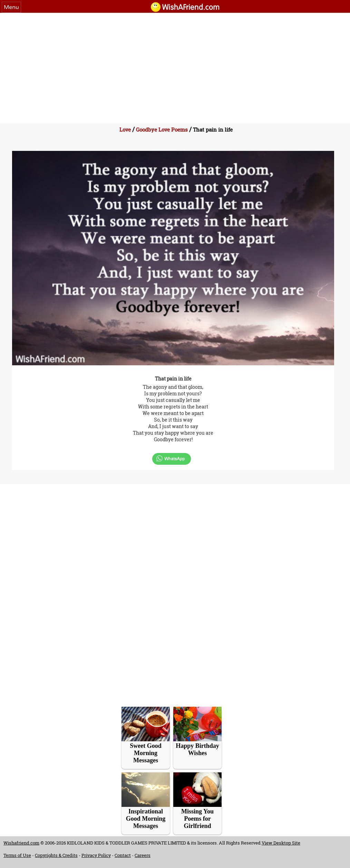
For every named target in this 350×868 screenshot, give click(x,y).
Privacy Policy (96, 855)
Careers (143, 855)
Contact (123, 855)
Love (125, 129)
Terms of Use (17, 855)
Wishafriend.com (21, 843)
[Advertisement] (175, 65)
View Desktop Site (281, 843)
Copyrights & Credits (56, 855)
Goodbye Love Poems (162, 129)
